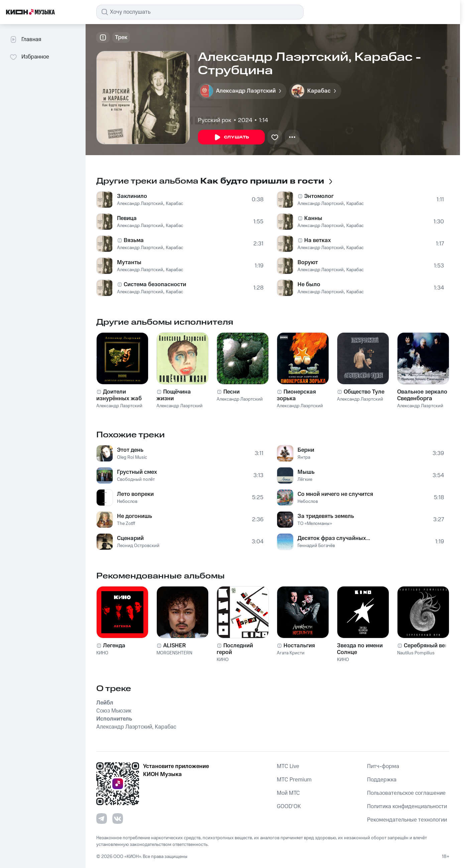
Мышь (306, 472)
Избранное (29, 57)
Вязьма (134, 240)
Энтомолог (319, 196)
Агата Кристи (291, 653)
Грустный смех (137, 472)
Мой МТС (288, 793)
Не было (309, 285)
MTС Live (288, 766)
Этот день (130, 450)
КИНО (102, 653)
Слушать (231, 137)
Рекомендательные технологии (407, 820)
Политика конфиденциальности (407, 806)
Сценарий (130, 538)
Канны (313, 218)
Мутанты (129, 262)
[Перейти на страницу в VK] (118, 819)
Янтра (304, 457)
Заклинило (132, 196)
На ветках (318, 240)
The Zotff (126, 524)
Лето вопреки (135, 494)
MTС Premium (294, 780)
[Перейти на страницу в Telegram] (102, 819)
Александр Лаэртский (140, 204)
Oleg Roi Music (132, 457)
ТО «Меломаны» (315, 524)
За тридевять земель (326, 516)
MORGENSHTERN (174, 653)
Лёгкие (305, 479)
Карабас (175, 204)
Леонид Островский (138, 546)
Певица (127, 218)
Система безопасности (155, 285)
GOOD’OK (289, 806)
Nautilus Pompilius (416, 653)
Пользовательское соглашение (406, 793)
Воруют (308, 262)
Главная (25, 39)
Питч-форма (383, 766)
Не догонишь (135, 516)
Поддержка (382, 780)
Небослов (127, 502)
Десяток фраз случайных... (334, 538)
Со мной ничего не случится (335, 494)
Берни (306, 450)
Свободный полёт (136, 479)
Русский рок (215, 120)
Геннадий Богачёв (316, 546)
